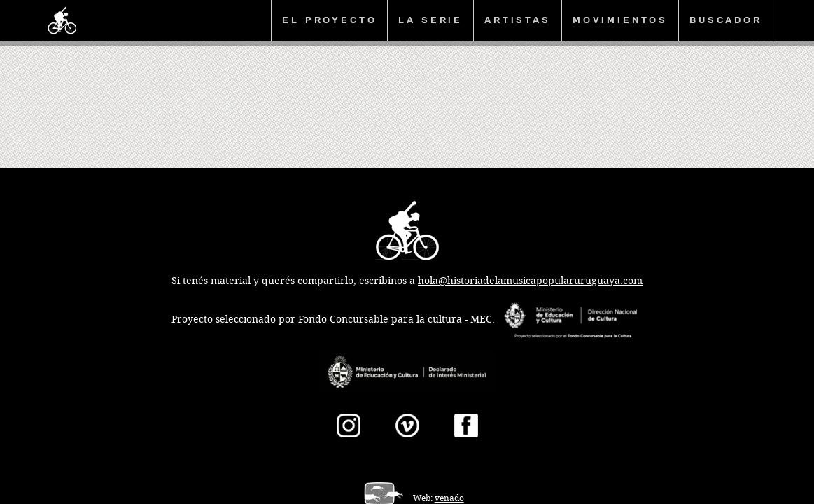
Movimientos (620, 20)
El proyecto (329, 20)
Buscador (726, 20)
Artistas (518, 20)
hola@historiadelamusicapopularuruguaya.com (530, 281)
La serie (430, 20)
